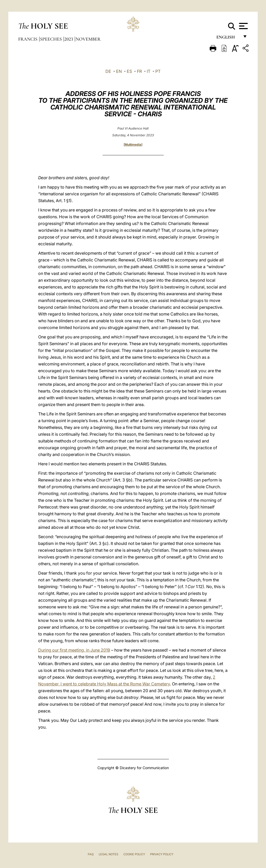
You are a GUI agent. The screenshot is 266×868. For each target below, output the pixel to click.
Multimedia (133, 144)
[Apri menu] (243, 26)
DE (108, 71)
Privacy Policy (162, 854)
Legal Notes (108, 854)
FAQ (91, 854)
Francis (28, 39)
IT (149, 71)
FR (139, 71)
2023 (69, 39)
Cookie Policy (134, 854)
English (228, 38)
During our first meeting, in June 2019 (74, 650)
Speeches (51, 39)
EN (119, 71)
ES (129, 71)
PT (158, 71)
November (88, 39)
